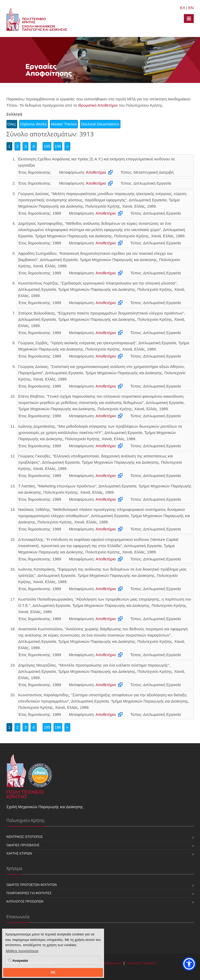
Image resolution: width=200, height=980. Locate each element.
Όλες (12, 124)
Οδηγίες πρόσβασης (23, 845)
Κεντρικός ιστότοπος (25, 837)
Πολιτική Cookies (141, 963)
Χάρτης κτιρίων (19, 854)
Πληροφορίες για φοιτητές (29, 893)
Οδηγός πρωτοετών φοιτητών (32, 885)
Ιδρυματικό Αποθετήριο (98, 105)
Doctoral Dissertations (100, 124)
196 (58, 146)
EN (191, 8)
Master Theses (64, 124)
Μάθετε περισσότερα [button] (22, 951)
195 (47, 146)
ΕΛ (182, 8)
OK (53, 972)
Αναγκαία (18, 960)
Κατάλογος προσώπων (25, 902)
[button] (189, 964)
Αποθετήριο (96, 172)
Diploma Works (33, 124)
